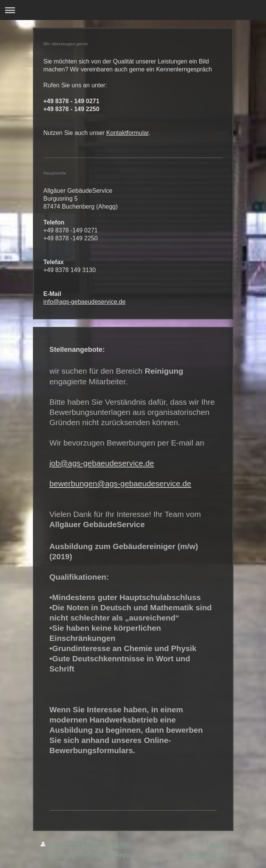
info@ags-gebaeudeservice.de (85, 302)
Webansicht (205, 855)
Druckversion (69, 844)
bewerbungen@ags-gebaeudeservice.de (121, 484)
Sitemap (116, 844)
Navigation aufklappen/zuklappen (133, 10)
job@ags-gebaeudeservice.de (102, 463)
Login (216, 844)
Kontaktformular (128, 133)
